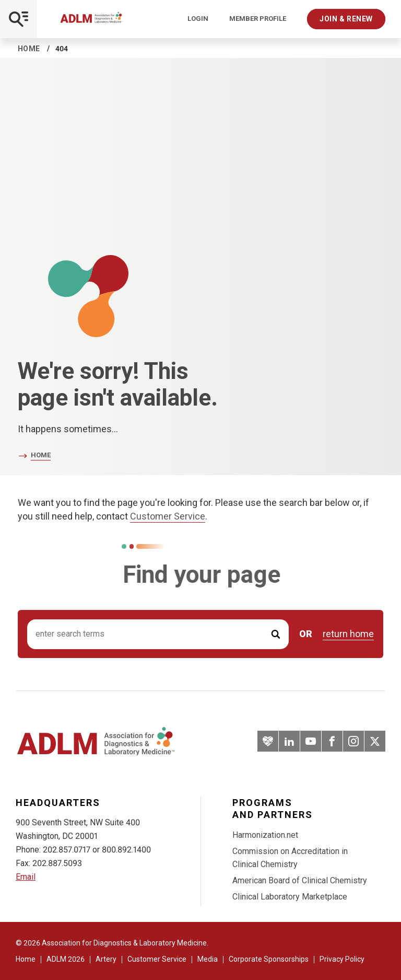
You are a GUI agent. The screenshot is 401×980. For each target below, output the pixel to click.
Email (26, 877)
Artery (106, 959)
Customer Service (168, 516)
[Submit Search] (276, 634)
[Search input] (158, 634)
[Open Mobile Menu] (19, 19)
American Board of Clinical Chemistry (300, 880)
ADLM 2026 (66, 959)
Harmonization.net (265, 835)
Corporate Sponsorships (269, 959)
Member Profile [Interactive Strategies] (258, 19)
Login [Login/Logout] (198, 19)
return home (348, 634)
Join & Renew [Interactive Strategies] (346, 19)
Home (29, 49)
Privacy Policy (342, 959)
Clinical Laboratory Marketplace (290, 897)
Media (208, 959)
